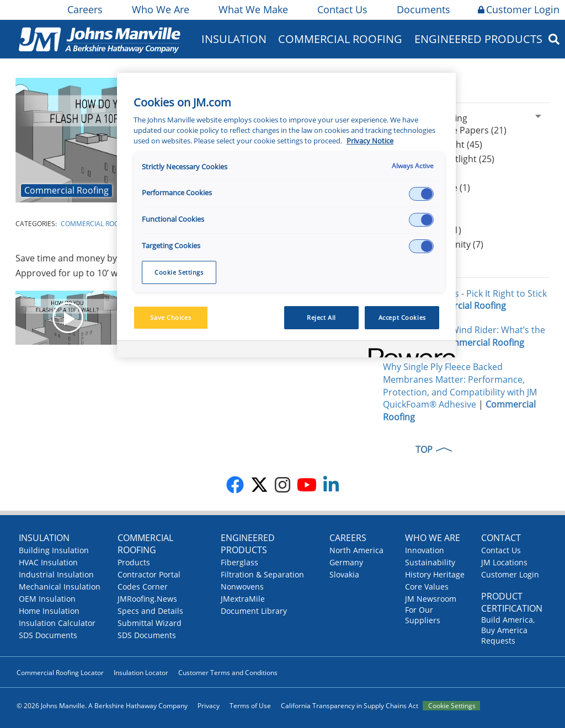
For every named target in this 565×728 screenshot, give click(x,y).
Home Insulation (49, 611)
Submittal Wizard (150, 623)
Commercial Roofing (340, 39)
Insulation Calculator (57, 623)
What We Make (252, 9)
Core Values (427, 587)
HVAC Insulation (48, 562)
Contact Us (342, 9)
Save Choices (170, 317)
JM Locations (504, 562)
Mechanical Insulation (60, 587)
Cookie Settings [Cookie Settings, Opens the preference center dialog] (179, 272)
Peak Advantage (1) (431, 188)
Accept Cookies (402, 317)
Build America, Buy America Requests (508, 630)
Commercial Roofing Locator (60, 673)
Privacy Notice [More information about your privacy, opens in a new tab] (370, 141)
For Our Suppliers (423, 615)
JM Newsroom (431, 599)
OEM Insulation (47, 599)
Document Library (254, 611)
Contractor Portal (149, 574)
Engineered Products (478, 39)
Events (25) (414, 216)
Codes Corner (143, 587)
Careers (84, 9)
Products (134, 562)
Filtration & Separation (262, 574)
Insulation (234, 39)
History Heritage (435, 574)
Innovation (425, 550)
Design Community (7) (437, 244)
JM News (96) (417, 173)
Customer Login (519, 9)
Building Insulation (54, 550)
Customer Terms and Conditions (228, 673)
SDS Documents (48, 635)
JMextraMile (243, 599)
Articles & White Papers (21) (449, 130)
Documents (423, 9)
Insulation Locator (141, 673)
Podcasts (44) (419, 202)
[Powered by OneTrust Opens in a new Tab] (408, 350)
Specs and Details (150, 611)
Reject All (321, 317)
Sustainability (430, 562)
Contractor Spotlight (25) (443, 159)
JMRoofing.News (147, 599)
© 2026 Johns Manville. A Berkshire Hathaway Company (102, 706)
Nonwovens (242, 587)
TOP (424, 449)
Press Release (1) (426, 230)
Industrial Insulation (56, 574)
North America (356, 550)
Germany (346, 562)
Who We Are (160, 9)
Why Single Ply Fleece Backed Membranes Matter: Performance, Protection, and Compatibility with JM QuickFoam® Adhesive (460, 386)
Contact (501, 538)
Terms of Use (250, 706)
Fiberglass (239, 562)
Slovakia (344, 574)
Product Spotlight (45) (437, 144)
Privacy (209, 706)
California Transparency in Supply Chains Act (350, 706)
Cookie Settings (452, 706)
